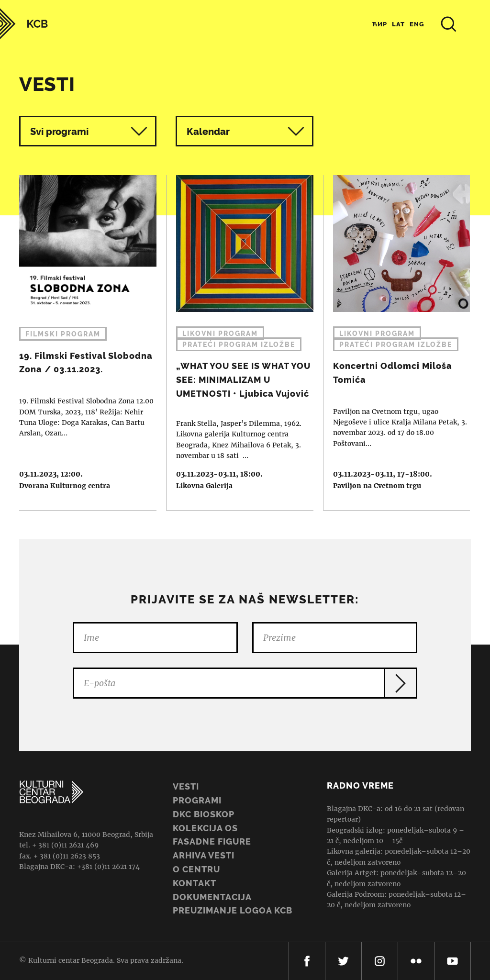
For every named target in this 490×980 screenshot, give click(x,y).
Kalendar (245, 131)
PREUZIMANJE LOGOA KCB (233, 910)
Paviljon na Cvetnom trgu (377, 486)
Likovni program (220, 334)
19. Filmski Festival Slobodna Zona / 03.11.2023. (83, 343)
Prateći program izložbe (239, 345)
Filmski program (63, 334)
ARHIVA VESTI (204, 855)
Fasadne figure (212, 841)
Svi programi (89, 131)
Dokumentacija (212, 897)
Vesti (186, 786)
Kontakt (195, 883)
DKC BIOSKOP (204, 814)
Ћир (380, 24)
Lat (398, 24)
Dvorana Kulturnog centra (65, 486)
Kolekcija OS (205, 828)
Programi (197, 800)
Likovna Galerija (204, 486)
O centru (196, 869)
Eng (417, 24)
